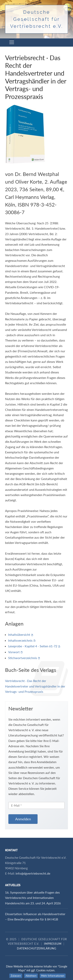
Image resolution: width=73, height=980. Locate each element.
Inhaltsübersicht (19, 634)
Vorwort (14, 652)
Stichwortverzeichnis (23, 658)
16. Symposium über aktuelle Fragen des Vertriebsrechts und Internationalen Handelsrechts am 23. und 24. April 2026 (33, 898)
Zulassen (16, 976)
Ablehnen (31, 976)
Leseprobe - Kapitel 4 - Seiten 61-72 (33, 646)
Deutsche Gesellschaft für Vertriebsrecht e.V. (37, 19)
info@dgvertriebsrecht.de (33, 873)
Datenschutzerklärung (37, 948)
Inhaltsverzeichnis (20, 640)
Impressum (53, 944)
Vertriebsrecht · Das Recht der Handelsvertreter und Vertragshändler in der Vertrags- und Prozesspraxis (35, 686)
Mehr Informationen (53, 976)
